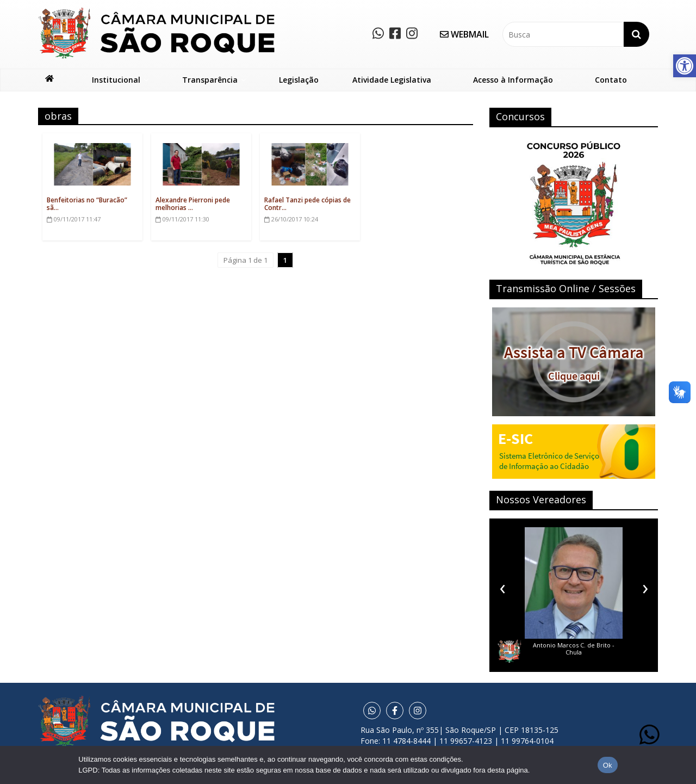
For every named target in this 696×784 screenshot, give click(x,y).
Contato (611, 80)
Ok (608, 765)
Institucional (116, 80)
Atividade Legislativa (392, 80)
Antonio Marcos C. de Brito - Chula (574, 649)
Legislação (299, 80)
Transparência (210, 80)
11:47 (74, 219)
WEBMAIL (464, 34)
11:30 (182, 219)
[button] (685, 66)
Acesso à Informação (513, 80)
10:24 (291, 219)
